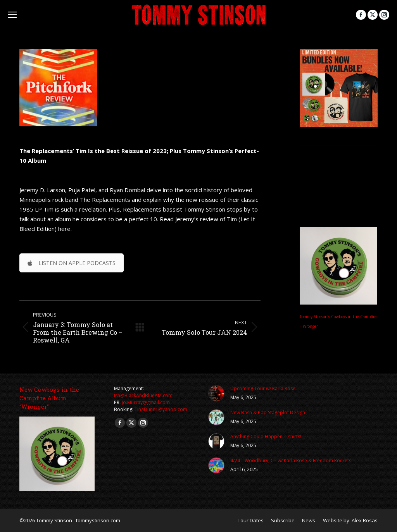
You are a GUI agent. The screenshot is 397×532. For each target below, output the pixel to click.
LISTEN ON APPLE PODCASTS (72, 263)
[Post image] (216, 393)
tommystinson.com (98, 520)
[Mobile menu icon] (12, 15)
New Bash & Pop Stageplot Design (268, 412)
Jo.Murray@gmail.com (146, 402)
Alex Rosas (365, 520)
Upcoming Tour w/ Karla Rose (263, 388)
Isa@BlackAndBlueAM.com (143, 395)
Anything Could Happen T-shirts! (266, 436)
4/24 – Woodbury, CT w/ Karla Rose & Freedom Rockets (291, 461)
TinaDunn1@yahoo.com (161, 409)
